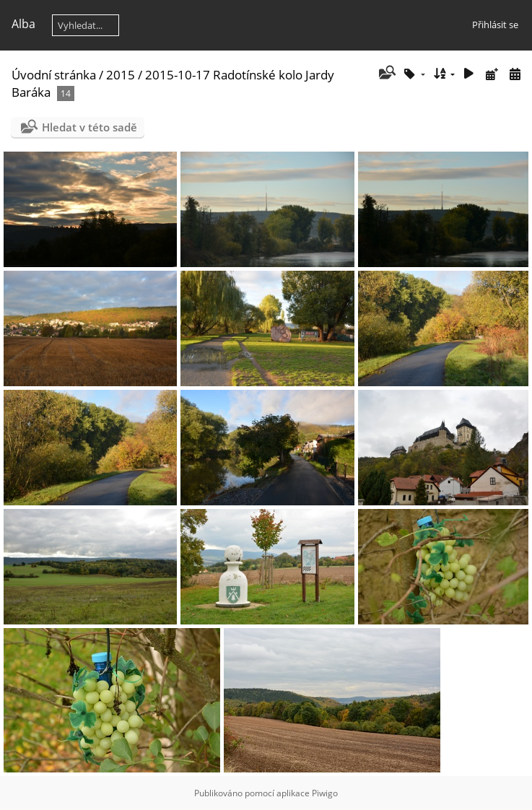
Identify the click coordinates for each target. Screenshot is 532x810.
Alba (23, 24)
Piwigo (325, 793)
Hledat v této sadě (90, 127)
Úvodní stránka (54, 75)
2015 (121, 75)
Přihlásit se (495, 25)
